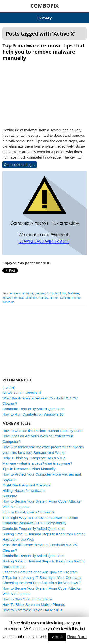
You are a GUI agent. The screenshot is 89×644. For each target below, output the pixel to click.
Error (63, 293)
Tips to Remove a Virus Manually (29, 469)
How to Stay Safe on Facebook (27, 599)
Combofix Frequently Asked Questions (33, 409)
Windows (8, 302)
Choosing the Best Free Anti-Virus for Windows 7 (42, 583)
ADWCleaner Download (22, 393)
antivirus (28, 293)
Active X (15, 293)
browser (40, 293)
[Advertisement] (45, 93)
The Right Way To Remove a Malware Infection (40, 518)
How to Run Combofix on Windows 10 (33, 414)
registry (43, 298)
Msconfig (31, 298)
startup (54, 298)
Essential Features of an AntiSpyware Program (40, 572)
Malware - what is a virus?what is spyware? (37, 463)
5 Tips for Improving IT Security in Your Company (42, 578)
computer (52, 293)
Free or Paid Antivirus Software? (28, 512)
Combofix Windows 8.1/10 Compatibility (34, 523)
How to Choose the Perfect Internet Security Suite (42, 431)
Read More (77, 637)
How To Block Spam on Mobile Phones (34, 605)
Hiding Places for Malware (23, 491)
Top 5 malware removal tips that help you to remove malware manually (44, 51)
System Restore (70, 298)
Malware (73, 293)
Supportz (10, 496)
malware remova (13, 298)
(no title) (9, 387)
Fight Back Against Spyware (27, 485)
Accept (57, 637)
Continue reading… (19, 165)
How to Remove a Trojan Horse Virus (32, 610)
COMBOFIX (44, 5)
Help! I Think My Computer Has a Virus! (34, 458)
